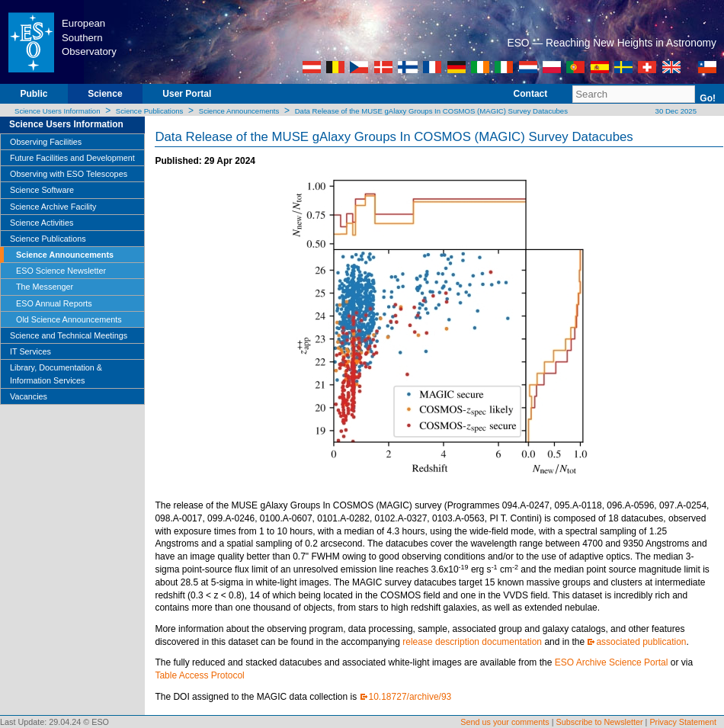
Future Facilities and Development (72, 158)
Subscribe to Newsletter (600, 722)
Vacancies (29, 396)
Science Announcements (239, 111)
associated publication (641, 642)
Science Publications (150, 111)
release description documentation (472, 642)
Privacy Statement (683, 722)
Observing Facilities (46, 142)
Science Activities (42, 223)
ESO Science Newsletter (61, 271)
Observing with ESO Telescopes (69, 174)
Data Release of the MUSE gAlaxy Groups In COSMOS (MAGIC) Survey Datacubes (431, 111)
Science (105, 94)
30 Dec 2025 (675, 111)
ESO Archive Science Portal (612, 662)
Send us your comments (505, 722)
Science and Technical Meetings (69, 335)
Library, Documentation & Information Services (56, 374)
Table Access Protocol (199, 675)
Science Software (42, 190)
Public (34, 94)
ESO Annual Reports (54, 303)
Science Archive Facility (53, 207)
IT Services (30, 351)
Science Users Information (58, 111)
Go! (708, 98)
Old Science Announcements (69, 319)
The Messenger (45, 287)
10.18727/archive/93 (410, 697)
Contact (531, 94)
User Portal (187, 94)
